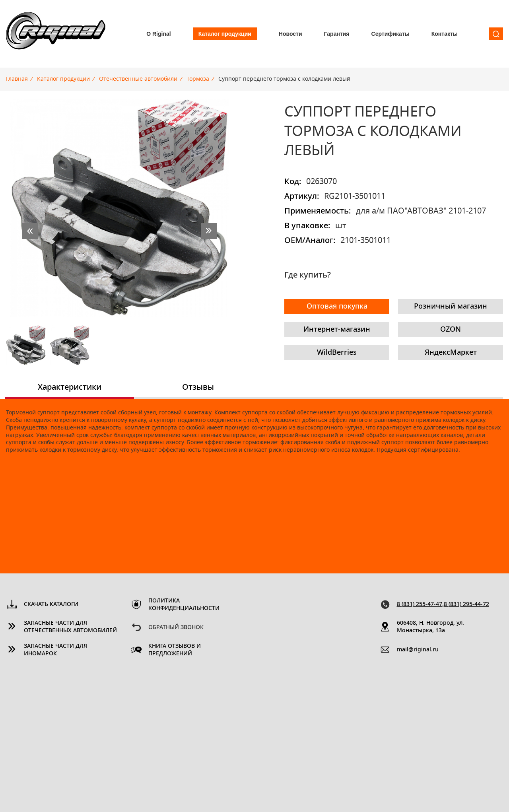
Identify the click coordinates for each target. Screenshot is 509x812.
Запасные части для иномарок (55, 650)
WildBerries (337, 353)
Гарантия (337, 34)
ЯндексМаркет (451, 353)
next (209, 231)
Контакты (445, 34)
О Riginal (158, 34)
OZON (451, 330)
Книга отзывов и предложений (175, 650)
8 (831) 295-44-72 (466, 604)
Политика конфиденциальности (184, 605)
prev (30, 231)
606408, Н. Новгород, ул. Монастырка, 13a (430, 627)
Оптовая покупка (337, 307)
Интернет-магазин (337, 330)
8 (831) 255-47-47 (420, 604)
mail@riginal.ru (418, 650)
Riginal (56, 34)
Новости (290, 34)
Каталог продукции (225, 34)
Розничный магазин (451, 307)
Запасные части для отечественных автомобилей (70, 627)
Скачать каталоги (51, 604)
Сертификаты (390, 34)
